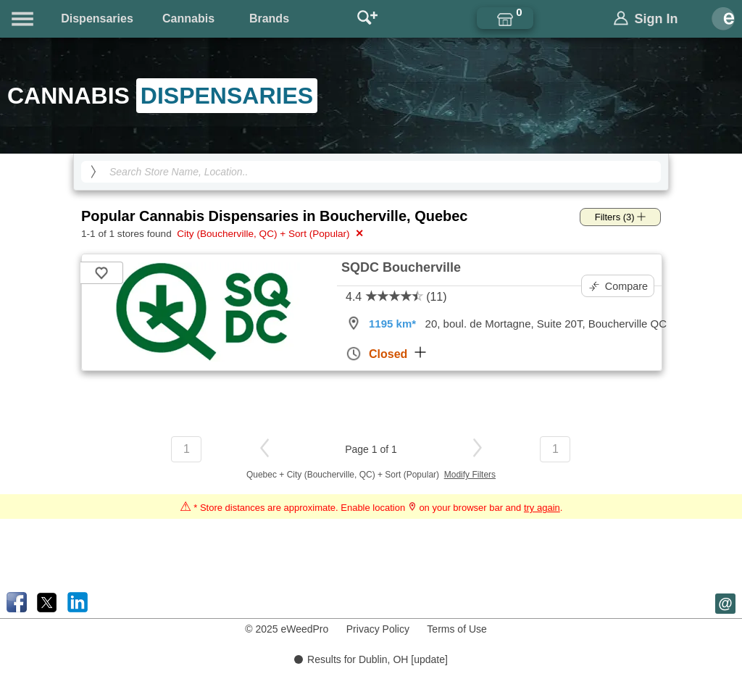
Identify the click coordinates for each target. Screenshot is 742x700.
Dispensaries (97, 18)
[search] (93, 172)
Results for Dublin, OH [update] (371, 659)
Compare (618, 286)
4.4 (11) (396, 297)
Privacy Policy (378, 629)
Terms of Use (457, 629)
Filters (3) (621, 217)
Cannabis (188, 18)
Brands (269, 18)
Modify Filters (470, 475)
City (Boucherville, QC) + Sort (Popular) (269, 233)
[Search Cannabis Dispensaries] (371, 172)
